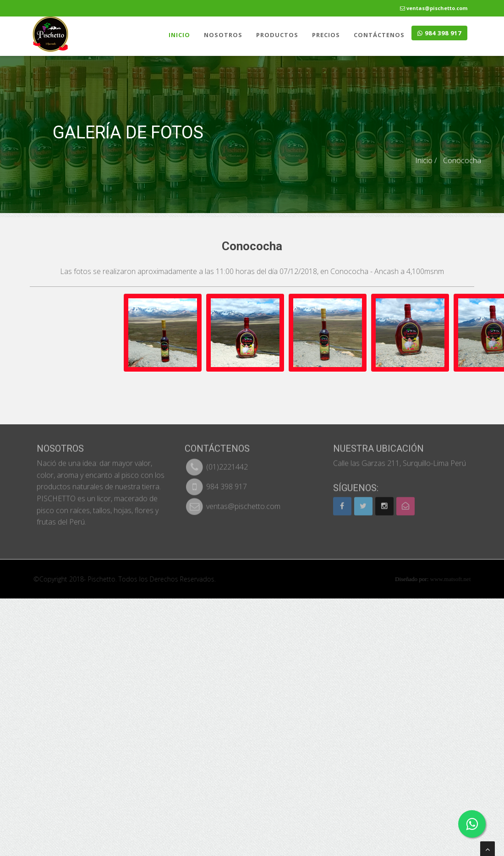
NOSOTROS (223, 35)
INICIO (179, 35)
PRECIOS (326, 35)
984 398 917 (439, 33)
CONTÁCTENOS (379, 35)
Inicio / (426, 160)
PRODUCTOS (277, 35)
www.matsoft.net (455, 579)
